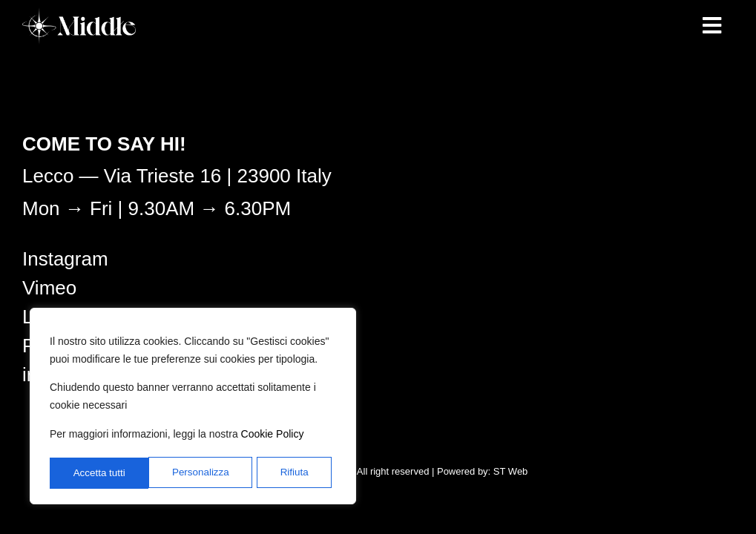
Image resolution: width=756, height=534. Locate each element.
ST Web (510, 471)
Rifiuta (196, 473)
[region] (193, 408)
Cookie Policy (273, 437)
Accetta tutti (287, 473)
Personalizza (102, 473)
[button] (711, 26)
